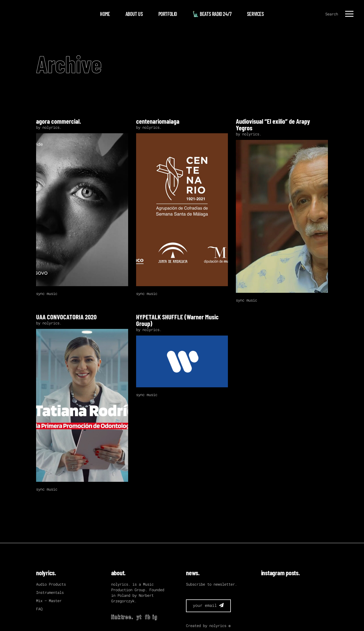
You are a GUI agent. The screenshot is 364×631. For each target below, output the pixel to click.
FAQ (39, 609)
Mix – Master (49, 601)
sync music (47, 293)
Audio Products (51, 584)
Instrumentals (50, 592)
